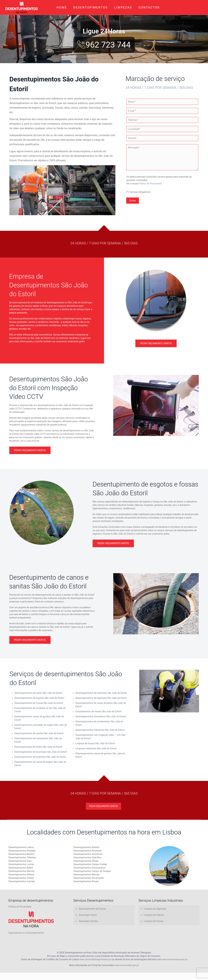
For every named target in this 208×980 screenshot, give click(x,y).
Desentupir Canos (88, 915)
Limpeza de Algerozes (155, 909)
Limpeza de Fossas (154, 921)
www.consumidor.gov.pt (127, 965)
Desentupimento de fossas (92, 909)
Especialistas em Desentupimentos (26, 933)
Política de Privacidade (150, 184)
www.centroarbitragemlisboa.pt (95, 959)
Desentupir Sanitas (88, 921)
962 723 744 (104, 45)
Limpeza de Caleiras (154, 915)
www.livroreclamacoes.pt (175, 959)
